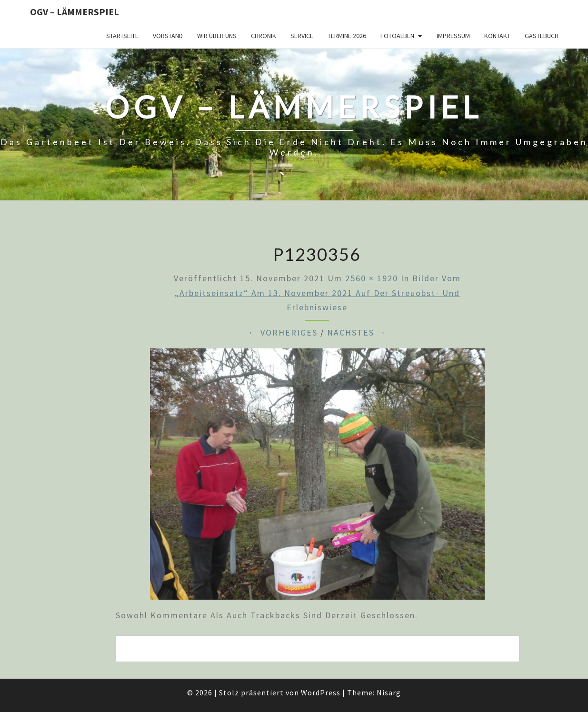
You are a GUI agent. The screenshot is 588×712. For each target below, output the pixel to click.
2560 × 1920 (372, 278)
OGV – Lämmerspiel (75, 12)
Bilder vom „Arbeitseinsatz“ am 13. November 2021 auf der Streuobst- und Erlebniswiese (318, 293)
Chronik (264, 36)
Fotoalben (397, 36)
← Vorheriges (283, 332)
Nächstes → (357, 332)
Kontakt (497, 36)
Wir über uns (217, 36)
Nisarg (389, 692)
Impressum (453, 36)
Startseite (122, 36)
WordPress (321, 692)
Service (302, 36)
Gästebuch (542, 36)
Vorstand (168, 36)
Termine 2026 (347, 36)
